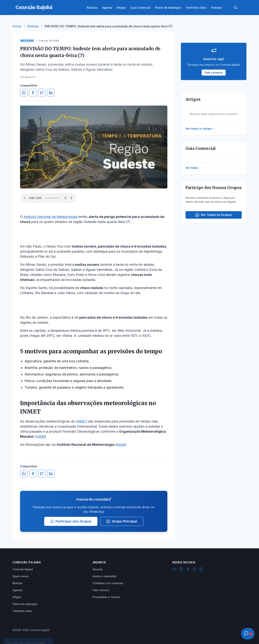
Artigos (17, 597)
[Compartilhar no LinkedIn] (51, 93)
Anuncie (98, 569)
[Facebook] (188, 570)
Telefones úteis (22, 611)
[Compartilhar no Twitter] (42, 93)
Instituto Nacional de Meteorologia (51, 217)
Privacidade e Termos (106, 597)
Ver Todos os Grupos (214, 215)
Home (17, 26)
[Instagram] (181, 570)
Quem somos (21, 576)
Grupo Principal (122, 521)
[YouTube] (174, 570)
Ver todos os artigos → (201, 129)
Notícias (33, 26)
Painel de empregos (25, 604)
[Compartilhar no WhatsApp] (24, 93)
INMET (82, 421)
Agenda (17, 590)
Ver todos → (194, 168)
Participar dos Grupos (71, 521)
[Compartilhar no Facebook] (33, 93)
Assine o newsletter (105, 576)
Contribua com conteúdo (108, 583)
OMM (40, 436)
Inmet (121, 445)
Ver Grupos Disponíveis (28, 635)
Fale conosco (101, 590)
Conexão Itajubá (23, 569)
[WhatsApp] (201, 570)
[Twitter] (195, 570)
